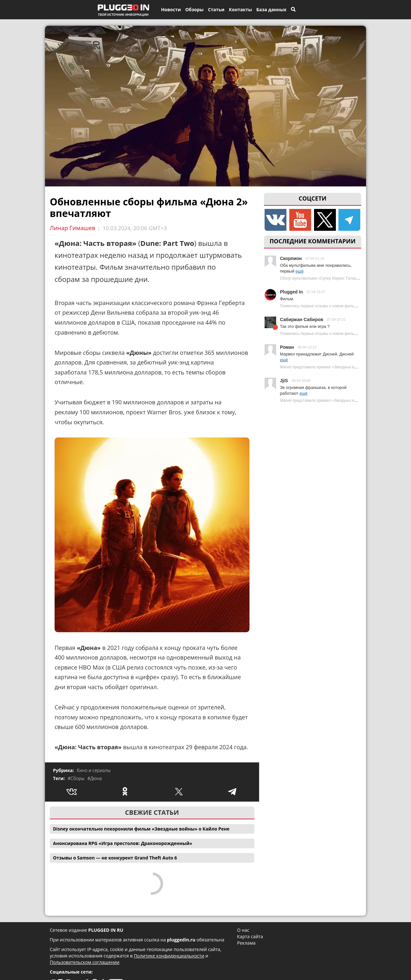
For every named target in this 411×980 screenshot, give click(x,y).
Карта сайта (250, 936)
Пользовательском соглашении (85, 962)
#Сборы (77, 778)
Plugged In (292, 292)
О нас (243, 930)
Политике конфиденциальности (169, 956)
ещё (299, 271)
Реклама (246, 943)
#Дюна (95, 778)
